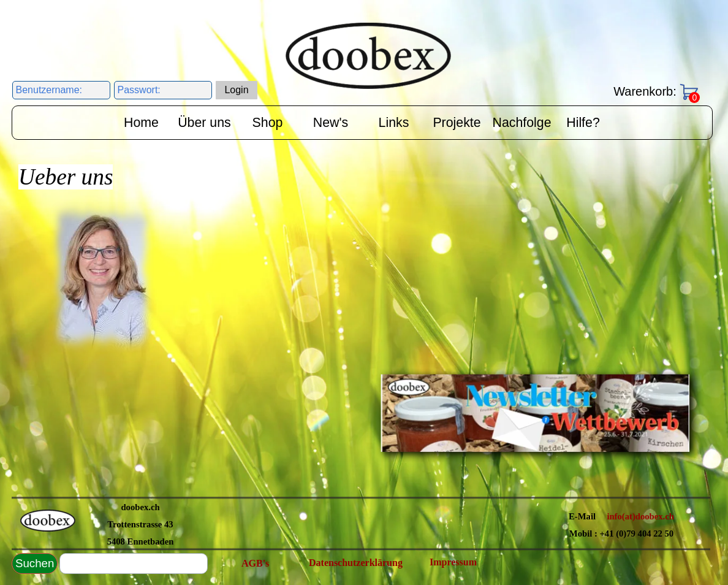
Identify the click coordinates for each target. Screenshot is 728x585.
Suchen (35, 563)
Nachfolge (522, 123)
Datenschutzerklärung (356, 563)
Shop (268, 123)
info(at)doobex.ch (640, 516)
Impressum (453, 562)
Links (394, 123)
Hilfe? (583, 123)
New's (331, 123)
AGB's (255, 563)
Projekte (457, 123)
